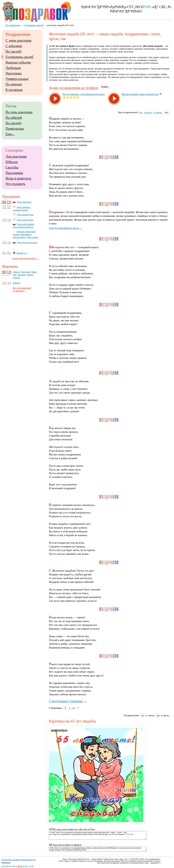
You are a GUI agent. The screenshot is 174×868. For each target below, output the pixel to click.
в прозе (148, 112)
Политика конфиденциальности (19, 860)
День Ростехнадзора (27, 243)
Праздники (13, 73)
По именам (14, 84)
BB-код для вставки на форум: (65, 845)
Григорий (25, 272)
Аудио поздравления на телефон (73, 88)
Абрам (16, 272)
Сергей (16, 278)
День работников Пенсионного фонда (23, 226)
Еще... (10, 134)
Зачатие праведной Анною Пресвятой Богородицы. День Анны (25, 234)
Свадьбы (12, 167)
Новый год (22, 253)
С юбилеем (14, 46)
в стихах (158, 112)
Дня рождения (16, 157)
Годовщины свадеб (19, 57)
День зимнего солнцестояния (22, 209)
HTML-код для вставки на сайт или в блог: (72, 829)
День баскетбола (25, 215)
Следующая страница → (68, 701)
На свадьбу (14, 51)
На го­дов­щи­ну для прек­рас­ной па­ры (84, 94)
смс (141, 112)
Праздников (14, 173)
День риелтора (24, 202)
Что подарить (15, 184)
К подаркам (14, 90)
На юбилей (14, 118)
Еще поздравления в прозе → (66, 228)
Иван (34, 272)
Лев (15, 275)
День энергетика (25, 220)
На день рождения (19, 112)
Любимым (13, 68)
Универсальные (17, 79)
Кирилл (17, 283)
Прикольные (15, 129)
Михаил (22, 275)
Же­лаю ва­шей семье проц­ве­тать (140, 94)
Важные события (18, 62)
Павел (30, 275)
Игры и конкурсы (18, 178)
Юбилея (12, 162)
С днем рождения (18, 41)
